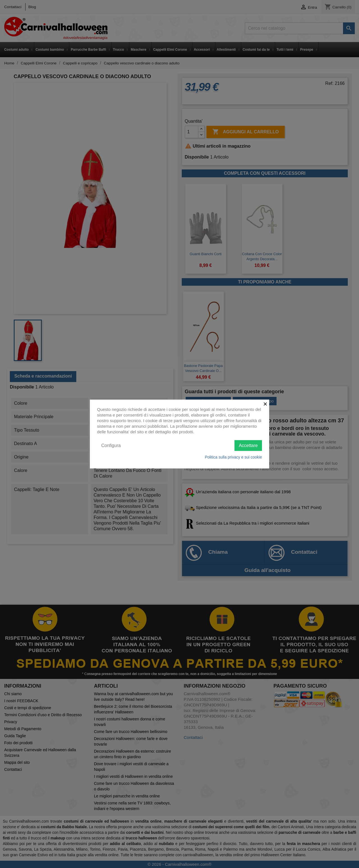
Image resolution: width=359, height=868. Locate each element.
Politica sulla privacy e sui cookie (233, 457)
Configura (111, 445)
